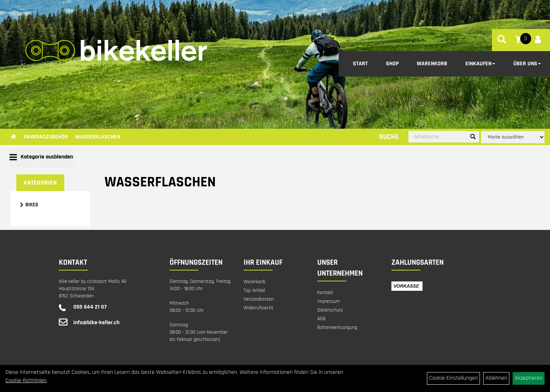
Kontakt (325, 293)
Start (360, 64)
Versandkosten (259, 299)
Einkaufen (480, 64)
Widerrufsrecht (258, 308)
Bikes (32, 205)
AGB (321, 319)
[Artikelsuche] (502, 41)
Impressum (329, 301)
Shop (392, 64)
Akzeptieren (529, 378)
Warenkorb (432, 64)
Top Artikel (254, 290)
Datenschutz (330, 310)
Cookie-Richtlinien (26, 381)
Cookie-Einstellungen (453, 378)
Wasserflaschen (98, 137)
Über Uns (527, 64)
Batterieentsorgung (337, 327)
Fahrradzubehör (46, 137)
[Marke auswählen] (513, 137)
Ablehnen (496, 378)
